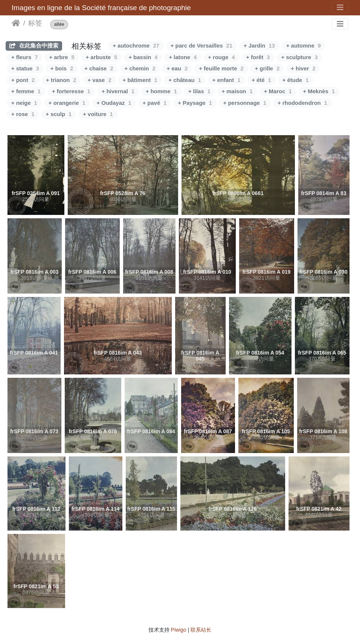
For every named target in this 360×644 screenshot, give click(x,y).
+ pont (23, 80)
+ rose (23, 114)
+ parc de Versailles (202, 45)
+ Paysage (195, 103)
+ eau (177, 68)
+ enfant (226, 80)
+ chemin (140, 68)
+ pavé (155, 103)
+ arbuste (101, 57)
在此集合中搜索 (34, 45)
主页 (16, 23)
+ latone (183, 57)
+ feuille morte (221, 68)
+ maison (237, 91)
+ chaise (99, 68)
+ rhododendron (303, 103)
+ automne (304, 45)
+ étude (296, 80)
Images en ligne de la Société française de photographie (101, 8)
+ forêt (258, 57)
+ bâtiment (140, 80)
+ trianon (61, 80)
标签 (35, 23)
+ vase (100, 80)
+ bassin (143, 57)
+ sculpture (299, 57)
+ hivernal (118, 91)
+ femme (26, 91)
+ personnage (245, 103)
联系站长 (201, 630)
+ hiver (303, 68)
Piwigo (179, 630)
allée (59, 25)
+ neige (24, 103)
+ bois (62, 68)
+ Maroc (278, 91)
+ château (185, 80)
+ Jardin (259, 45)
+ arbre (62, 57)
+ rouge (222, 57)
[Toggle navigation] (340, 7)
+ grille (267, 68)
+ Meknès (319, 91)
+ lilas (199, 91)
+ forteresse (71, 91)
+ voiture (98, 114)
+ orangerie (67, 103)
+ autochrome (136, 45)
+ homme (161, 91)
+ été (262, 80)
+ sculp (59, 114)
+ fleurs (25, 57)
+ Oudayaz (114, 103)
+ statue (25, 68)
